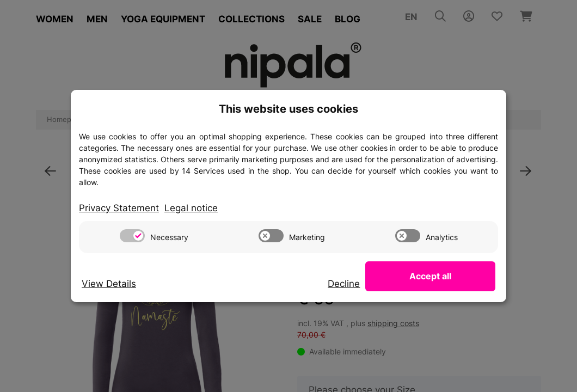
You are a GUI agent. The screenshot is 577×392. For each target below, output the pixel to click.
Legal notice (191, 208)
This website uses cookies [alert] (288, 109)
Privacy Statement (119, 208)
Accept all (441, 276)
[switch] (132, 236)
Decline (365, 284)
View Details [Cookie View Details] (109, 284)
